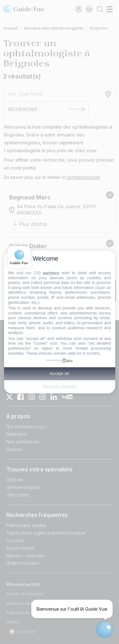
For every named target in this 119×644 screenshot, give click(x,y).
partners (51, 273)
